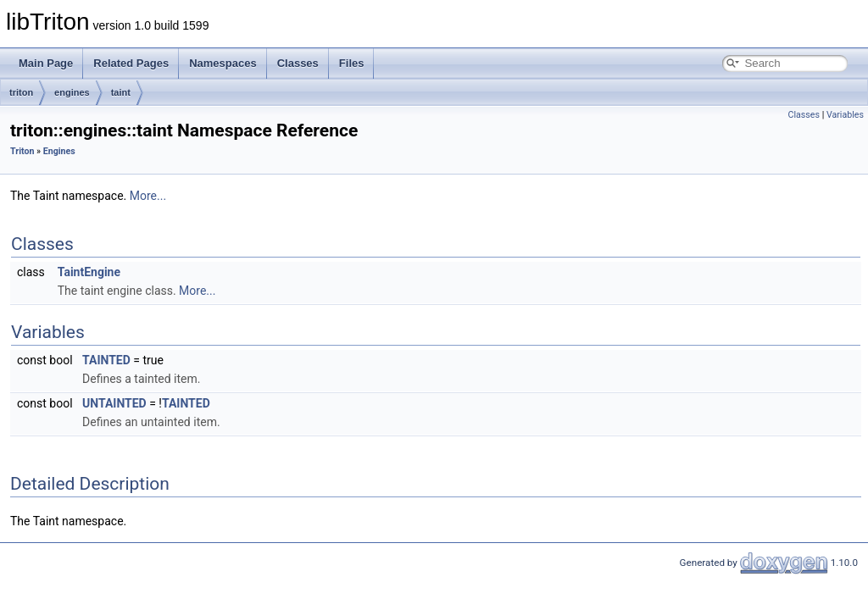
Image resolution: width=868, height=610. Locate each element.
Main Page (46, 63)
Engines (59, 151)
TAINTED (106, 360)
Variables (845, 115)
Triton (22, 151)
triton (21, 92)
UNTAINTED (114, 403)
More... (148, 196)
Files (352, 63)
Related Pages (131, 63)
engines (72, 92)
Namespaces (223, 63)
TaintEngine (89, 272)
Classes (298, 63)
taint (121, 92)
